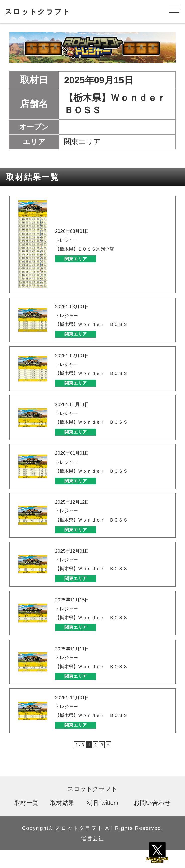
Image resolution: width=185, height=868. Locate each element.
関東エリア (82, 259)
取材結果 (62, 821)
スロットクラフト (38, 11)
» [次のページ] (110, 762)
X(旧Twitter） (104, 821)
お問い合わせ (152, 821)
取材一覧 (26, 821)
